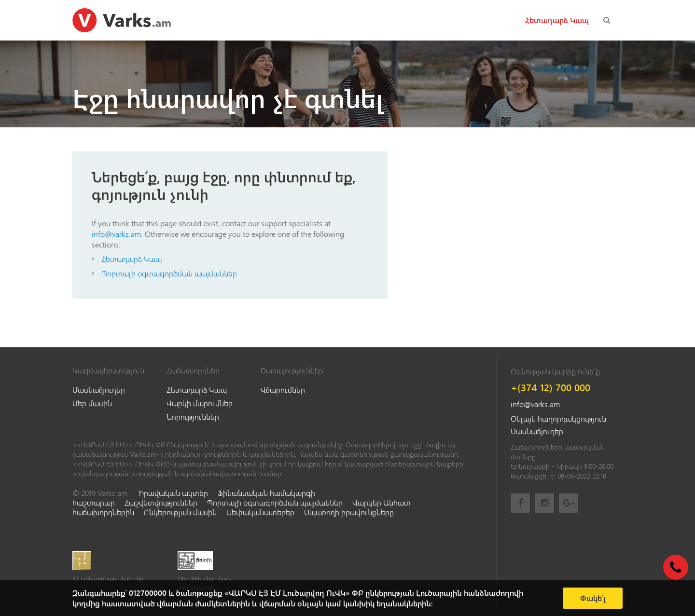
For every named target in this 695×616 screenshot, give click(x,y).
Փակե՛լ (593, 598)
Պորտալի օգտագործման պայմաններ (169, 273)
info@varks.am (116, 234)
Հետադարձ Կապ (557, 20)
